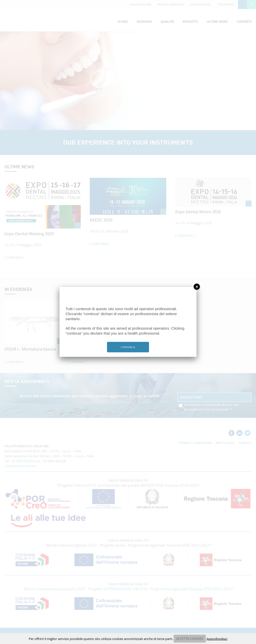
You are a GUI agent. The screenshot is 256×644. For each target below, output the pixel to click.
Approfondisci (217, 639)
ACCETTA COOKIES (190, 639)
